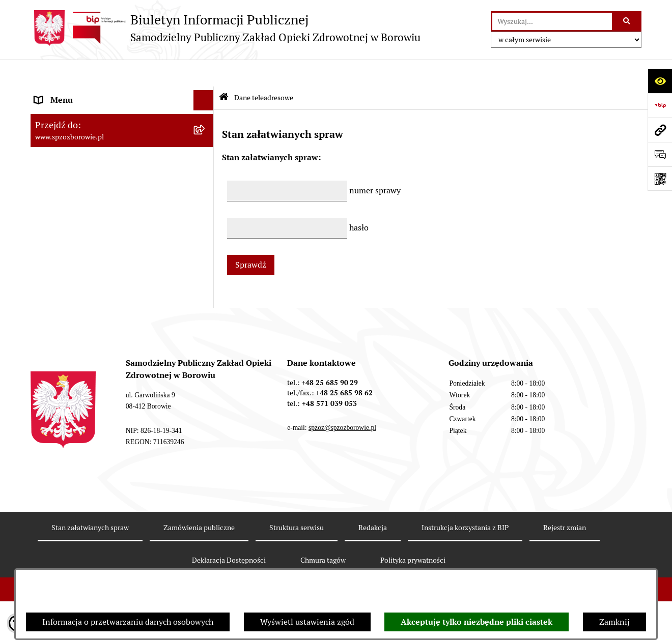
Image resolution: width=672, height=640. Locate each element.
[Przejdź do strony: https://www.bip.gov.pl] (660, 105)
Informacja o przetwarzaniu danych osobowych (128, 622)
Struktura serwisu (297, 535)
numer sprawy (375, 163)
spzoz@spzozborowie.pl (342, 435)
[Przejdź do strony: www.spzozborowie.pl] (660, 130)
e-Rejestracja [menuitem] (58, 195)
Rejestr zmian (565, 535)
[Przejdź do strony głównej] (226, 28)
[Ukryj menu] (204, 73)
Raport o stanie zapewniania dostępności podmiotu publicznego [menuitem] (109, 262)
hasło (359, 200)
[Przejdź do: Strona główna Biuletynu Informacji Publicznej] (224, 71)
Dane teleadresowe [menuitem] (69, 93)
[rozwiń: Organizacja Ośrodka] (206, 155)
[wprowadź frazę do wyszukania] (552, 21)
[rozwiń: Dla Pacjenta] (206, 175)
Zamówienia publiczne (199, 535)
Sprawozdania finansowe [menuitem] (80, 134)
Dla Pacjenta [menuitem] (58, 175)
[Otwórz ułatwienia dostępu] (660, 81)
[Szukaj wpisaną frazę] (627, 21)
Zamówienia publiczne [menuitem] (76, 236)
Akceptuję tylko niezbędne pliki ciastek (477, 622)
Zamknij (614, 622)
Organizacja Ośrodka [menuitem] (72, 154)
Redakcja (373, 535)
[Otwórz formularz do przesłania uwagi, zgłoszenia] (660, 154)
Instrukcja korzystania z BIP (465, 535)
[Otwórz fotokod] (660, 179)
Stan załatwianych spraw (90, 535)
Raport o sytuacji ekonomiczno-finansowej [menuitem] (113, 215)
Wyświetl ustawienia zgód (307, 622)
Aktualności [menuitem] (56, 114)
